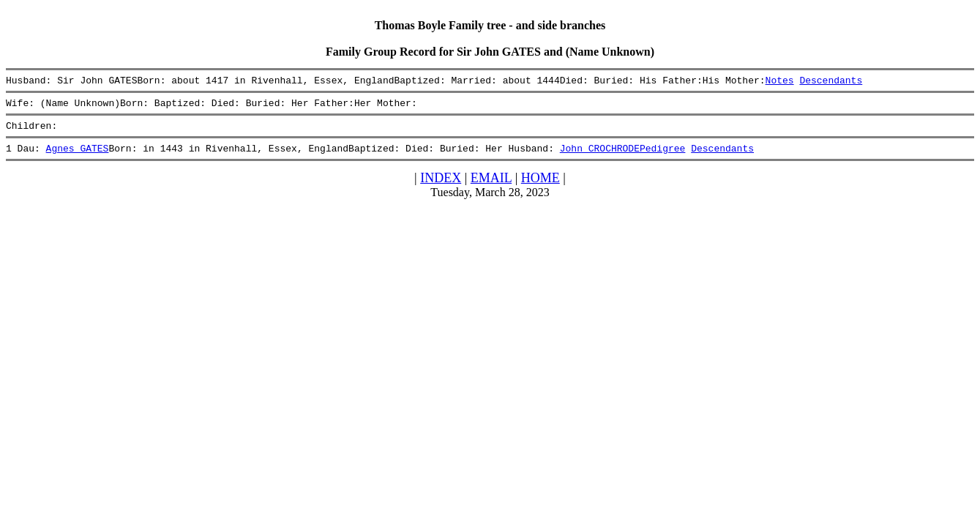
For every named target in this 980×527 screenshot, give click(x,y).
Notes (779, 82)
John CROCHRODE (600, 157)
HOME (541, 187)
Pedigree (662, 157)
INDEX (441, 187)
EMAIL (491, 187)
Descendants (831, 82)
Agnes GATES (78, 157)
